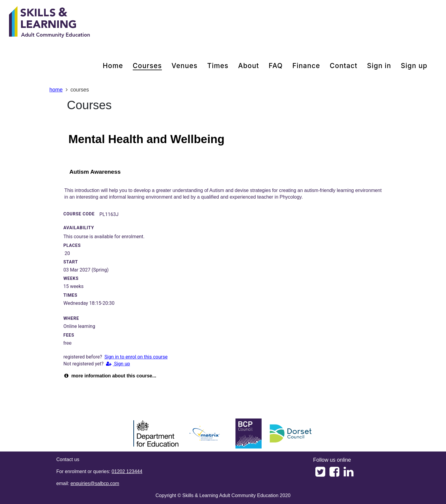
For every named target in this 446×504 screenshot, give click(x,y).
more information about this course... (110, 376)
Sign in (379, 66)
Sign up (414, 66)
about (249, 66)
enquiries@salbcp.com (95, 483)
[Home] (50, 22)
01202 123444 (127, 471)
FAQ (276, 66)
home (113, 66)
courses (147, 66)
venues (185, 66)
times (218, 66)
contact (344, 66)
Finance (306, 66)
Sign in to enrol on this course (136, 357)
